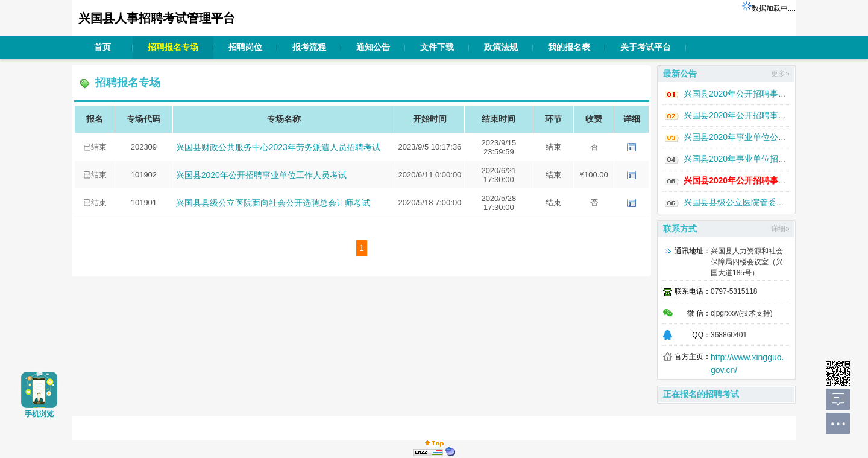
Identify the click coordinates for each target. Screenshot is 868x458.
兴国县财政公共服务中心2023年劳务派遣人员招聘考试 (278, 147)
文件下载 (437, 47)
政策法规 (501, 47)
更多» (780, 74)
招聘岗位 (245, 47)
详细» (780, 229)
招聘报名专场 (173, 47)
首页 (102, 47)
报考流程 (309, 47)
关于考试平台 (646, 47)
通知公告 (373, 47)
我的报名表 (569, 47)
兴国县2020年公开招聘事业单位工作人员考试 (261, 175)
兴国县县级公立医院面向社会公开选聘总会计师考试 (273, 203)
